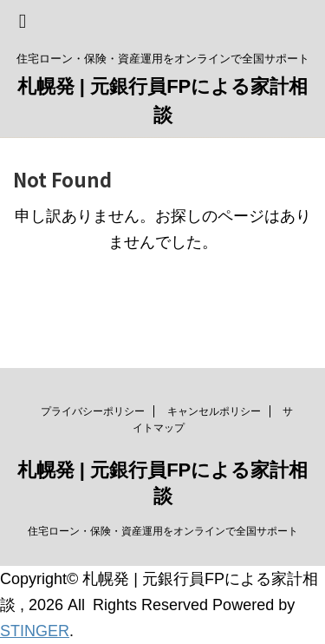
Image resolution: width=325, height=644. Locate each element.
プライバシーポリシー (93, 411)
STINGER (35, 631)
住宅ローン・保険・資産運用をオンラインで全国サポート (163, 531)
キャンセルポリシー (214, 411)
